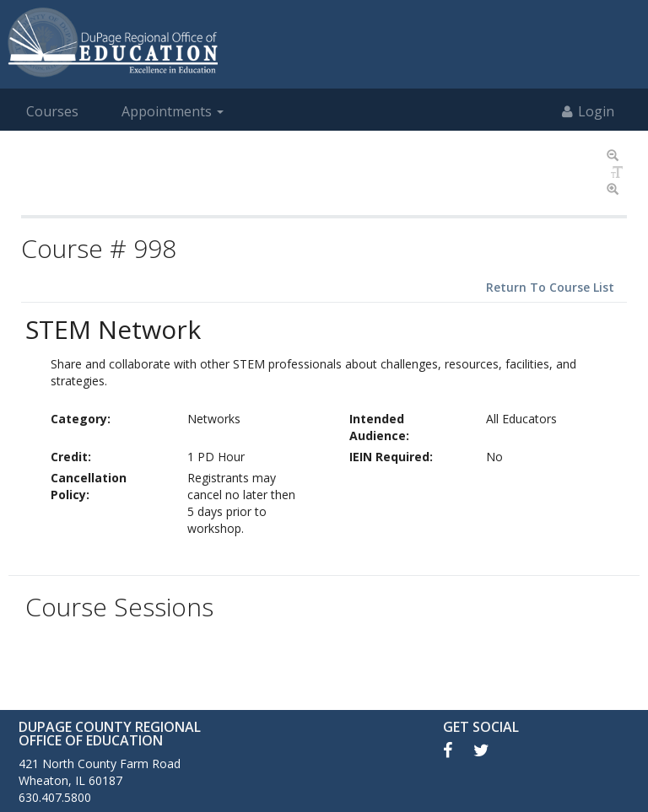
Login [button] (588, 111)
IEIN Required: (391, 457)
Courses (52, 111)
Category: (81, 419)
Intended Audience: (379, 427)
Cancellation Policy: (89, 486)
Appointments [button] (173, 111)
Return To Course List (550, 287)
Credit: (71, 457)
